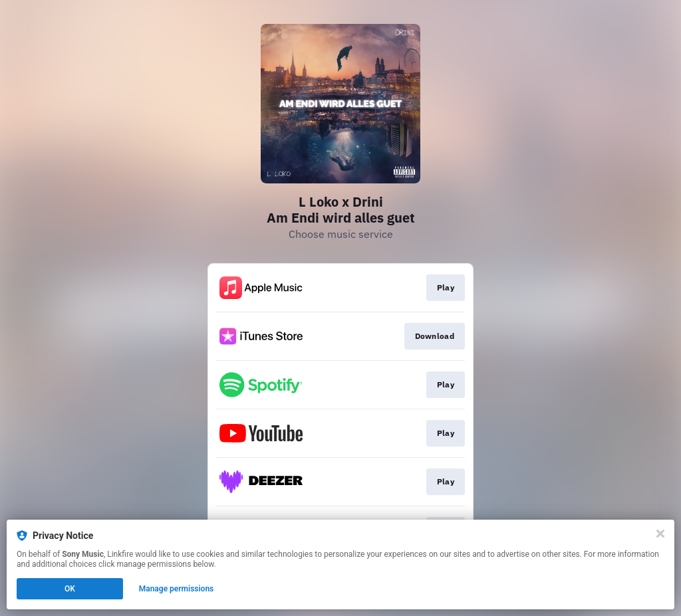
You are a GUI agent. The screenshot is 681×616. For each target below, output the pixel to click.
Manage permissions (177, 589)
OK (70, 589)
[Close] (660, 534)
